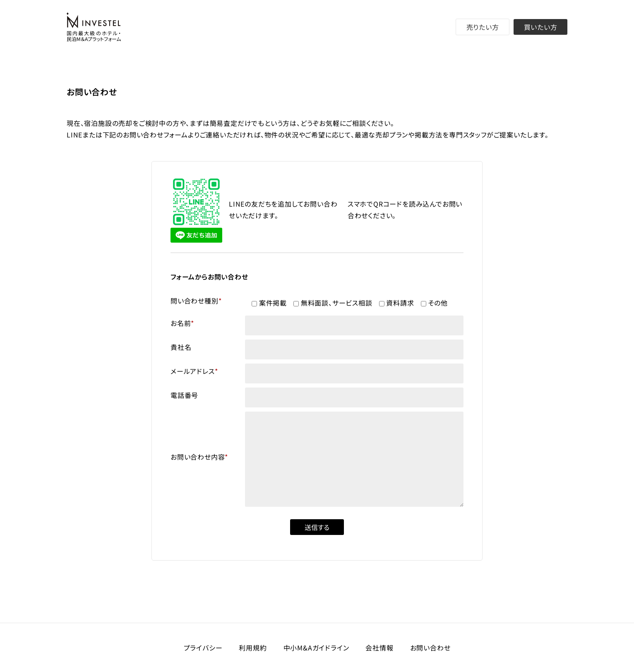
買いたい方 (541, 27)
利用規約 (253, 648)
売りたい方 (483, 27)
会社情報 (379, 648)
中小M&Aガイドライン (316, 648)
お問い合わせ (430, 648)
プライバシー (203, 648)
